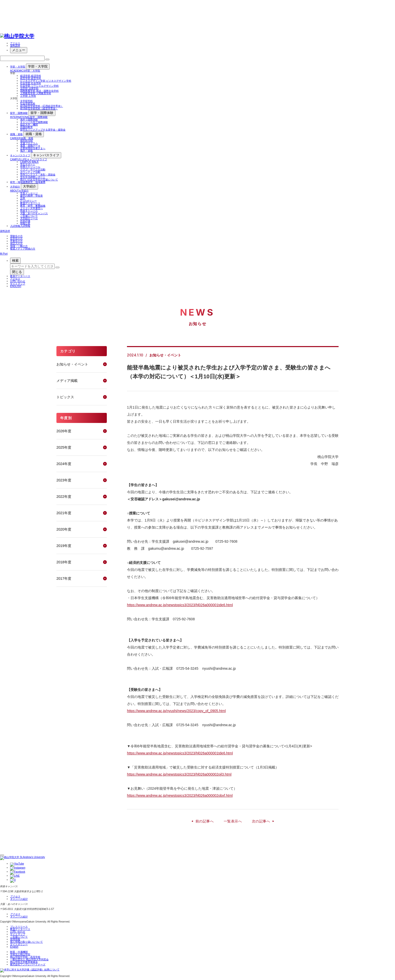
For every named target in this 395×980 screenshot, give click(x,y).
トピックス (65, 397)
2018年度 (64, 562)
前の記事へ (205, 821)
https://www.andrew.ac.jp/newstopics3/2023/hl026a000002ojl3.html (179, 774)
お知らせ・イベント (72, 364)
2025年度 (64, 447)
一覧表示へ (233, 821)
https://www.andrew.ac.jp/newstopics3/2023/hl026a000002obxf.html (180, 795)
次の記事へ (261, 821)
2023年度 (64, 480)
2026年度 (64, 431)
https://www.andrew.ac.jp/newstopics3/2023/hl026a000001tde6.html (180, 605)
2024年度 (64, 464)
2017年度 (64, 578)
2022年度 (64, 497)
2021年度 (64, 513)
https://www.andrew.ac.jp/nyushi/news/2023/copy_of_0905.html (176, 711)
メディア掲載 (67, 381)
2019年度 (64, 546)
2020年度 (64, 529)
